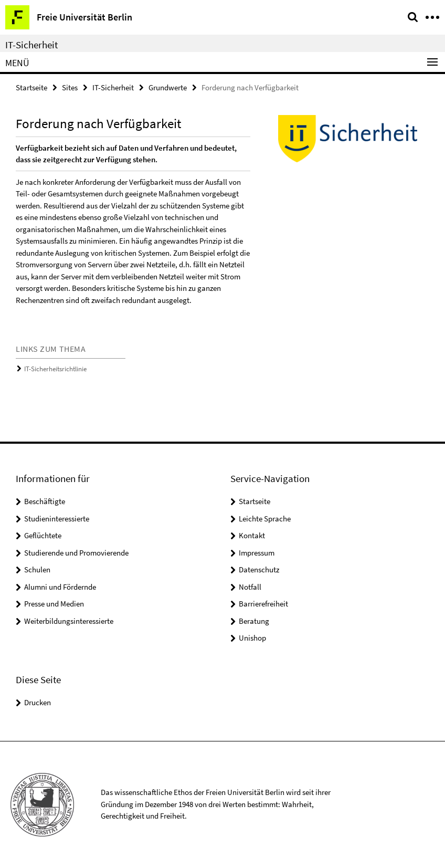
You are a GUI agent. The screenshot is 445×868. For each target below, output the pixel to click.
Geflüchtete (43, 535)
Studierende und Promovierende (76, 553)
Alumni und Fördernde (60, 587)
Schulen (37, 569)
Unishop (252, 638)
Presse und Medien (54, 604)
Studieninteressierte (57, 519)
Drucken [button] (38, 702)
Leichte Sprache (265, 519)
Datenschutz (259, 569)
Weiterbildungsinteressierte (69, 621)
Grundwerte (168, 87)
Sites (70, 87)
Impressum (257, 553)
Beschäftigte (45, 501)
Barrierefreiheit (263, 604)
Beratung (254, 621)
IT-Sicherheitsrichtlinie (55, 369)
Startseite (31, 87)
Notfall (250, 587)
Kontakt (252, 535)
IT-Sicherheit (31, 45)
